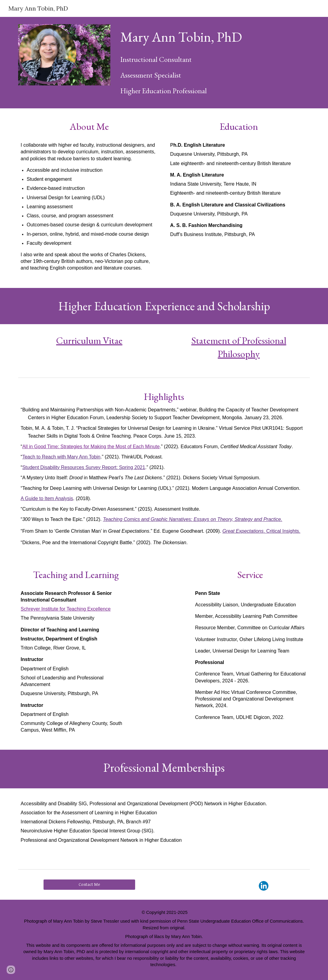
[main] (214, 37)
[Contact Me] (89, 885)
